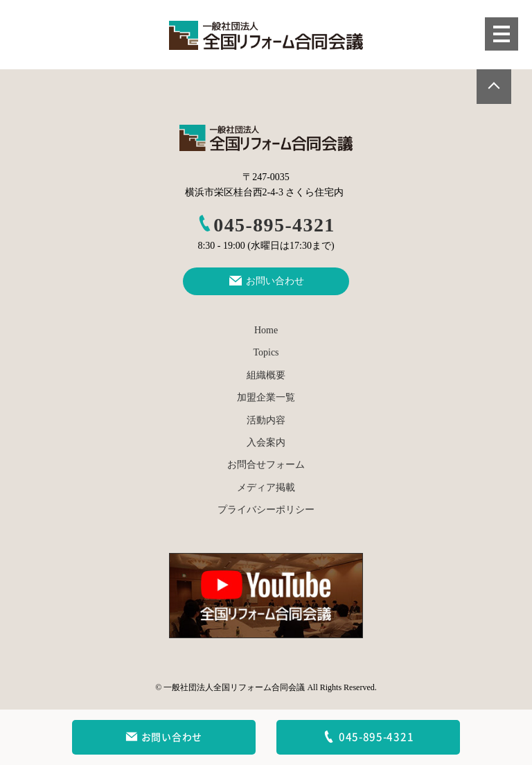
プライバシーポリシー (266, 510)
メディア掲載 (266, 487)
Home (266, 330)
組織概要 (266, 375)
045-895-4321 (266, 225)
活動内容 (266, 420)
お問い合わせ (164, 737)
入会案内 (266, 442)
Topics (266, 352)
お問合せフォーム (266, 465)
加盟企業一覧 (266, 397)
